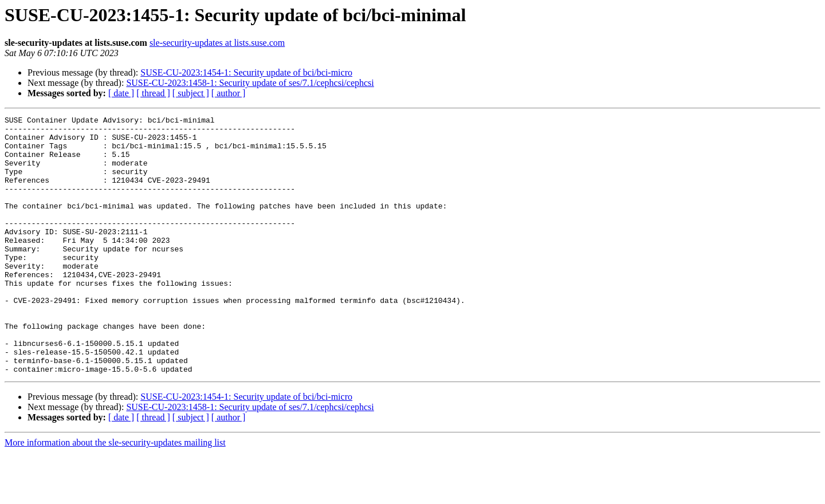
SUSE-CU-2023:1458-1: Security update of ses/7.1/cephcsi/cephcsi (250, 83)
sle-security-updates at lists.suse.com (217, 43)
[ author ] (229, 93)
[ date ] (121, 93)
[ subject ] (191, 93)
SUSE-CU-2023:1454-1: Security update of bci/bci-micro (246, 72)
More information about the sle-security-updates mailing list (115, 494)
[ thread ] (153, 93)
